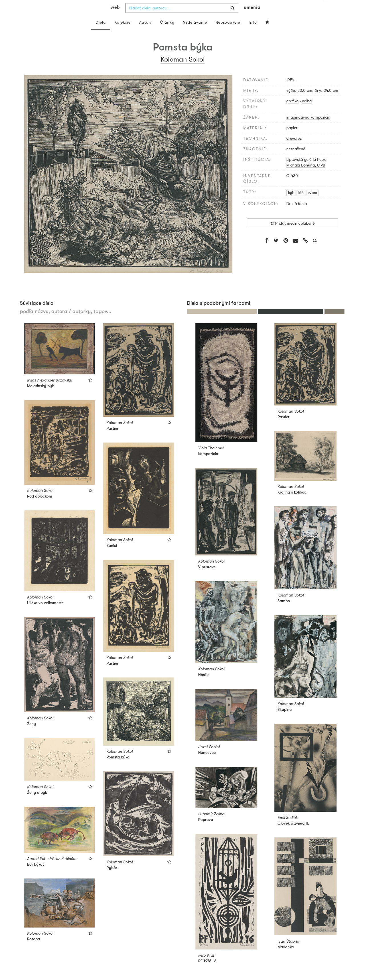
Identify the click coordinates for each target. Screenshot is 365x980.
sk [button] (327, 9)
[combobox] (182, 19)
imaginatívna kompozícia (308, 129)
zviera (313, 204)
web (115, 19)
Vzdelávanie (195, 34)
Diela (101, 34)
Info (253, 34)
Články (167, 34)
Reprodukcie (228, 34)
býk (291, 204)
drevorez (294, 150)
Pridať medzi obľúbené (292, 235)
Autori (145, 34)
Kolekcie (122, 34)
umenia (252, 19)
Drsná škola (297, 215)
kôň (301, 204)
